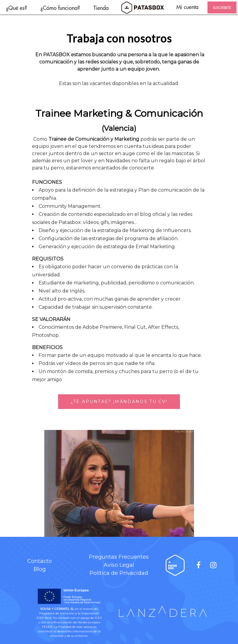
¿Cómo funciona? (60, 8)
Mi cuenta (187, 7)
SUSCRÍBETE (222, 7)
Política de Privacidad (119, 573)
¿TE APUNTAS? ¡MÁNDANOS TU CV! (119, 401)
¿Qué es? (16, 8)
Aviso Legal (119, 565)
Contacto (40, 561)
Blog (40, 569)
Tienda (101, 8)
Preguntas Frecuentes (119, 557)
